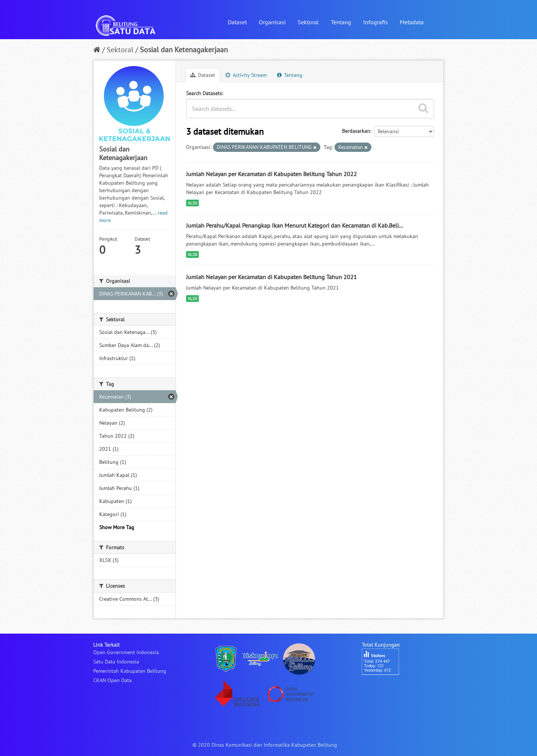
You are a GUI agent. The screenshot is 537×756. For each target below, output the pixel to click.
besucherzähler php (384, 688)
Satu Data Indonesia (116, 662)
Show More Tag (117, 527)
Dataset (237, 22)
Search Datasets (204, 93)
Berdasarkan (356, 131)
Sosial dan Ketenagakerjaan (184, 50)
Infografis (376, 22)
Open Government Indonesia (126, 652)
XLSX (192, 203)
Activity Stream (246, 75)
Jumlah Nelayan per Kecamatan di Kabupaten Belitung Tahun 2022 (271, 174)
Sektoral (308, 22)
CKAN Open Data (112, 680)
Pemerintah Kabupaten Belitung (130, 671)
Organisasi (272, 22)
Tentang (341, 22)
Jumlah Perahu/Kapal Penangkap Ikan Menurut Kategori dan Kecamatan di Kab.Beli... (294, 225)
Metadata (412, 22)
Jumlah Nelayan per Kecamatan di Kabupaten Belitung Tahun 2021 (271, 277)
